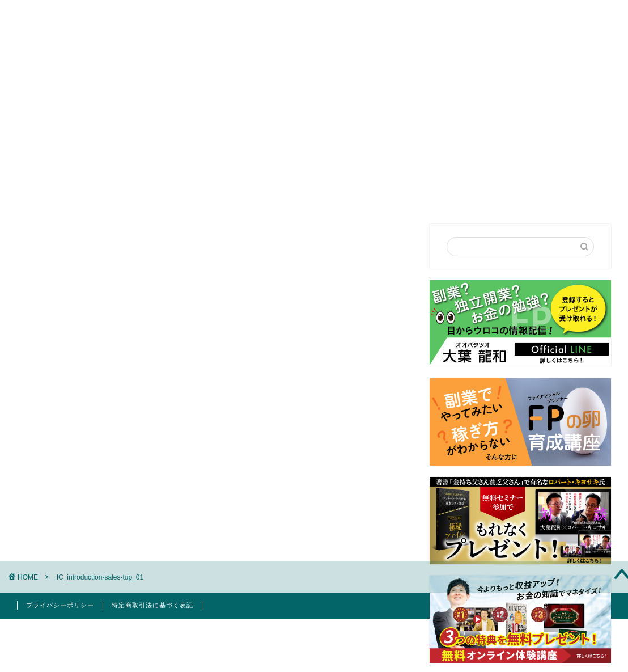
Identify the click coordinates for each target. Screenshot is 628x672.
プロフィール (234, 86)
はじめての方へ (150, 86)
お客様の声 (487, 86)
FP (432, 86)
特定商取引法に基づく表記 (152, 605)
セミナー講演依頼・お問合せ (343, 86)
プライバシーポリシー (60, 605)
